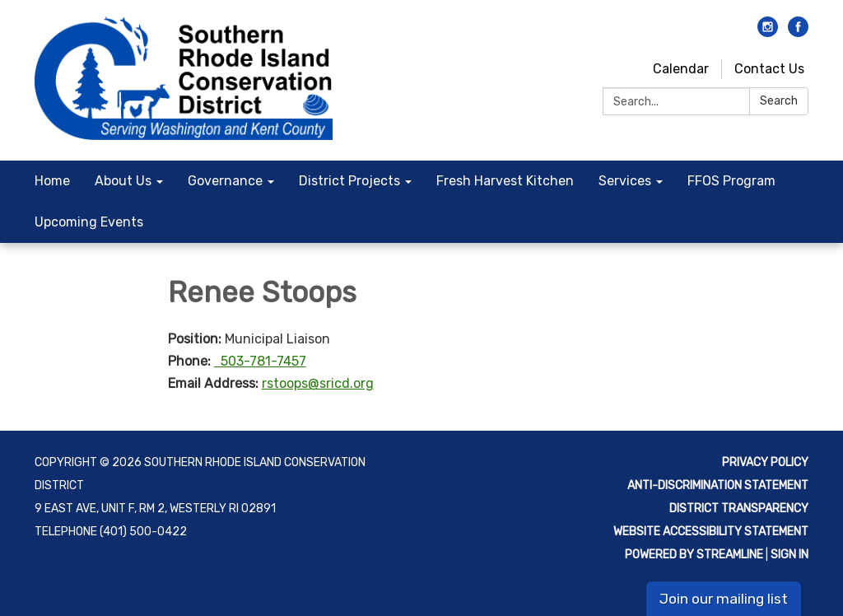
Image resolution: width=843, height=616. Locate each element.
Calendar (681, 69)
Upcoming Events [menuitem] (89, 222)
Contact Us (769, 69)
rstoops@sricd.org (318, 383)
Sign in (789, 555)
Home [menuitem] (52, 181)
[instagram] (768, 33)
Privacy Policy (765, 462)
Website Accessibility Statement (711, 532)
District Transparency (739, 509)
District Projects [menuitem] (349, 181)
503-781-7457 (260, 361)
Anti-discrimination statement (718, 485)
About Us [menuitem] (123, 181)
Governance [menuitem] (225, 181)
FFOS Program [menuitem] (731, 181)
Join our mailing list (724, 599)
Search (779, 101)
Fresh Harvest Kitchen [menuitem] (505, 181)
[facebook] (798, 33)
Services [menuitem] (625, 181)
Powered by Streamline (694, 555)
